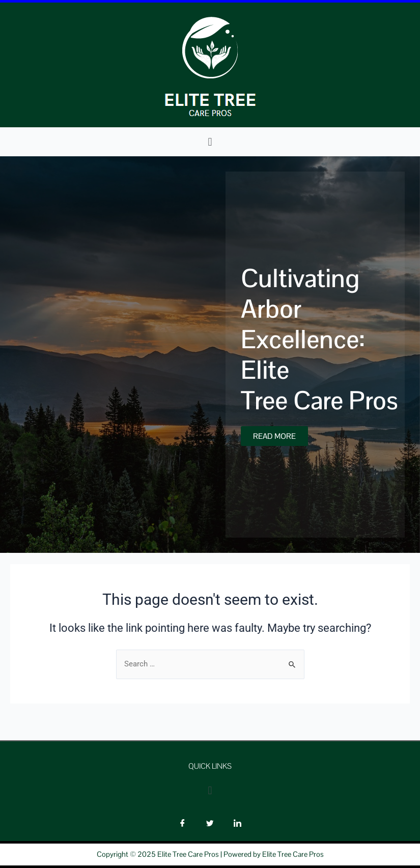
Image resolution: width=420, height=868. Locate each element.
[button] (210, 142)
